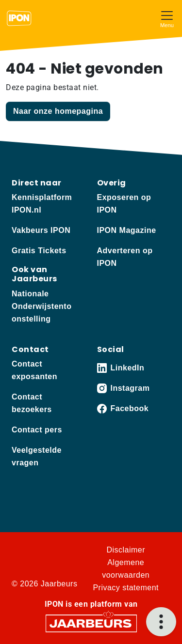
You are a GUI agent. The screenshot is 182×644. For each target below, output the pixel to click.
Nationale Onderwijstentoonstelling (41, 306)
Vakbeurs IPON (41, 230)
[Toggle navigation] (167, 18)
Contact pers (37, 430)
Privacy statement (126, 588)
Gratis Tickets (39, 251)
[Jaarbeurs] (91, 622)
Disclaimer (126, 550)
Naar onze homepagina (58, 111)
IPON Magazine (127, 230)
